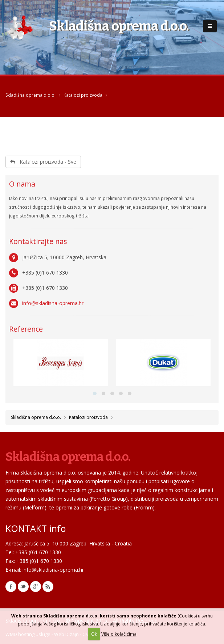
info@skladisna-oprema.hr (53, 303)
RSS (48, 587)
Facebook (11, 587)
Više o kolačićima (119, 634)
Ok (94, 634)
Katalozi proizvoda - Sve (43, 162)
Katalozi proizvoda (83, 95)
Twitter (23, 587)
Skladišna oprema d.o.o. (30, 95)
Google (36, 587)
